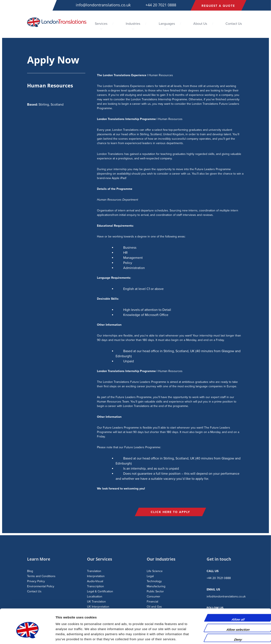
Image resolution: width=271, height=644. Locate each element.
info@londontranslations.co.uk (103, 5)
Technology (154, 581)
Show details (222, 636)
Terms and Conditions (41, 576)
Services (101, 24)
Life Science (155, 571)
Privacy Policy (36, 581)
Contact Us (234, 24)
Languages (167, 24)
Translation (94, 571)
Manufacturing (156, 586)
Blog (30, 571)
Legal (150, 576)
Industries (133, 24)
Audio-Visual (95, 581)
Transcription (95, 586)
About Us (200, 24)
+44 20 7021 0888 (161, 5)
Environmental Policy (41, 586)
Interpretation (96, 576)
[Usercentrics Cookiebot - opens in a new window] (27, 636)
